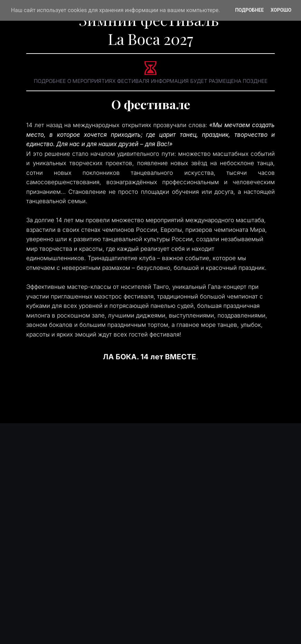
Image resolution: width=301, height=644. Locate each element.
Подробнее (249, 10)
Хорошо (281, 10)
